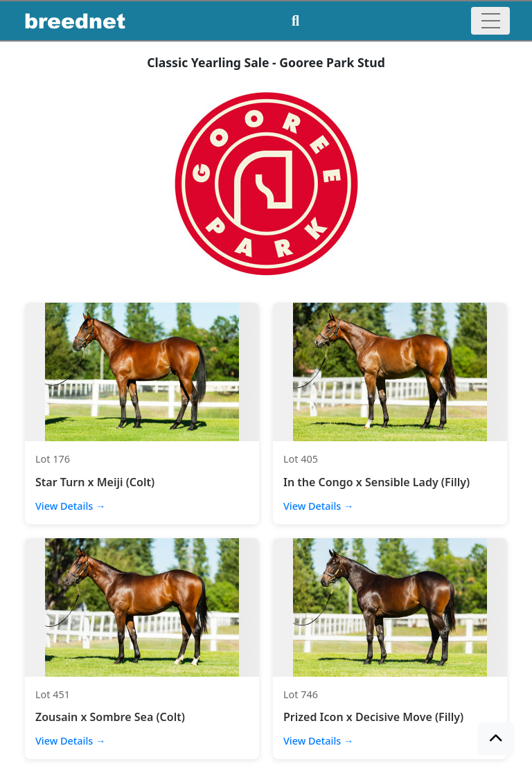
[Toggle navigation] (490, 21)
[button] (496, 739)
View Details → (70, 506)
